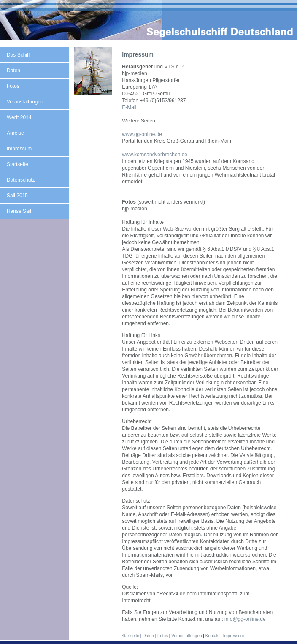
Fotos (13, 86)
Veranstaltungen (25, 102)
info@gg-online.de (245, 619)
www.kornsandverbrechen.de (155, 155)
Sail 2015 (17, 196)
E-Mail (129, 107)
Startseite (18, 164)
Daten (13, 71)
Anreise (15, 133)
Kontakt (213, 636)
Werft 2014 (19, 117)
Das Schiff (18, 55)
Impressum (19, 149)
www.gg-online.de (142, 134)
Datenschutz (21, 180)
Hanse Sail (19, 211)
